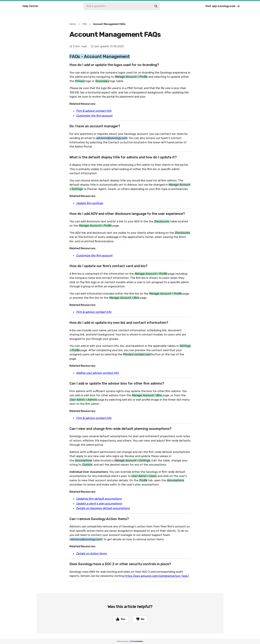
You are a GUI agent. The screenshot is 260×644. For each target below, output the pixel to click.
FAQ (85, 24)
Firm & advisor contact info (94, 111)
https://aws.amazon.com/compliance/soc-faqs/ (157, 576)
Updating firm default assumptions (99, 499)
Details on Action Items (91, 553)
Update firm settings (90, 203)
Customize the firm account (94, 116)
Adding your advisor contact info (97, 373)
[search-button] (156, 6)
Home (73, 24)
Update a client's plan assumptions (99, 504)
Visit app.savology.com (223, 6)
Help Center (30, 6)
